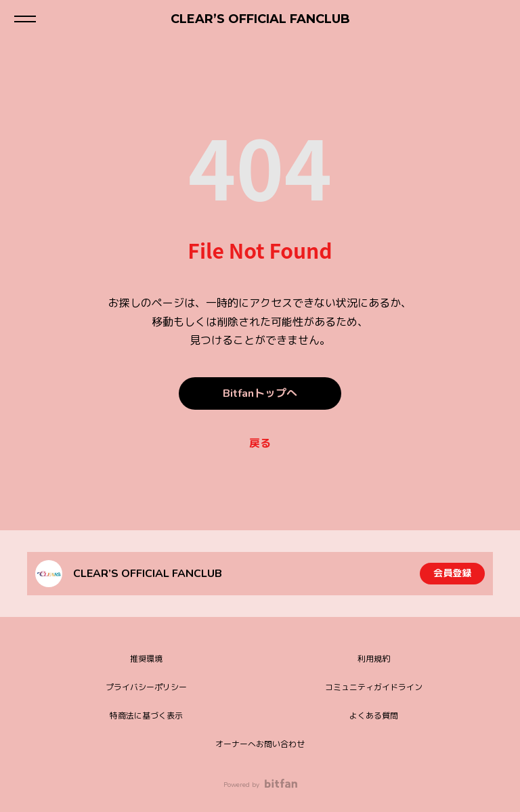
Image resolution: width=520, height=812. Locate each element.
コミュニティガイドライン (374, 687)
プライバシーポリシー (146, 687)
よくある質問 (374, 716)
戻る (260, 444)
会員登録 (452, 573)
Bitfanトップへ (260, 393)
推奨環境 (146, 659)
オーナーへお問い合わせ (260, 744)
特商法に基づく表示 (146, 716)
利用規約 (374, 659)
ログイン (498, 19)
